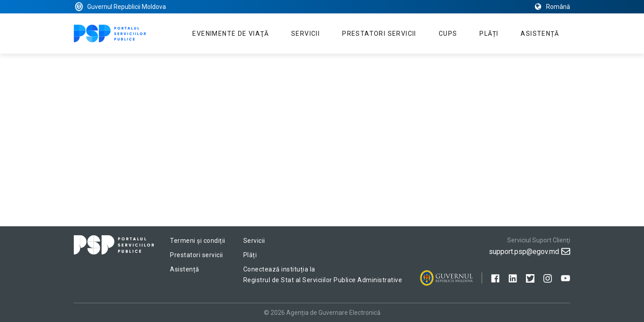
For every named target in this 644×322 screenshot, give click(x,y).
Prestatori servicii (379, 34)
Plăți (489, 34)
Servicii (305, 34)
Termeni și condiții (198, 241)
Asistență (540, 34)
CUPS (448, 34)
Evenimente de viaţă (231, 34)
